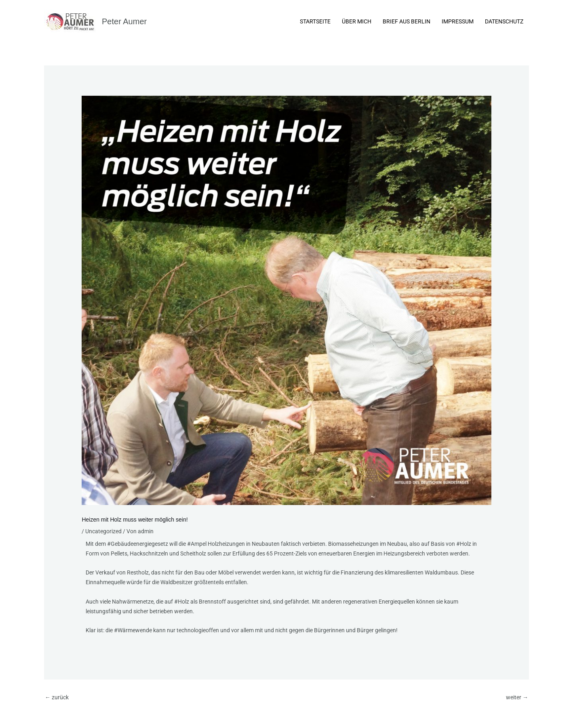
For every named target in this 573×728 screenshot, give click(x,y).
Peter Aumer (124, 21)
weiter (517, 697)
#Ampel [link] (197, 544)
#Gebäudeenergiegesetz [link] (138, 544)
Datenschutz (504, 21)
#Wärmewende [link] (133, 630)
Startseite (315, 21)
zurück (57, 697)
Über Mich (357, 21)
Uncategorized (103, 531)
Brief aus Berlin (407, 21)
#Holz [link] (464, 544)
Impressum (458, 21)
